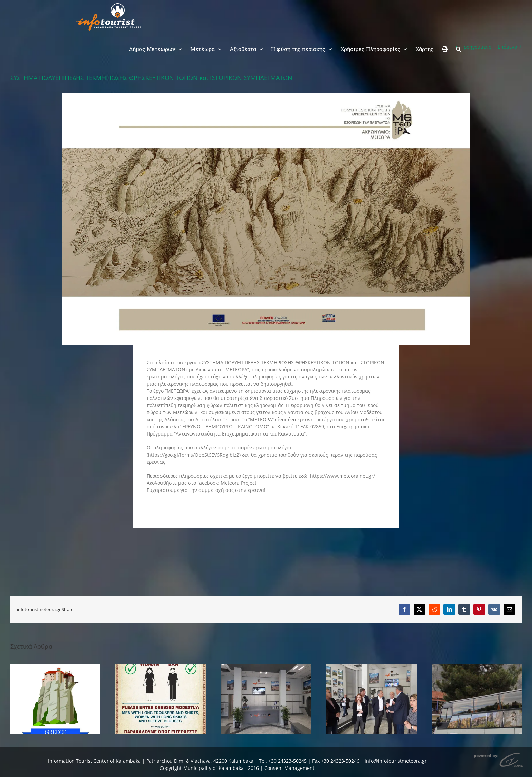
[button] (459, 48)
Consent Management (289, 768)
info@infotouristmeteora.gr (396, 761)
